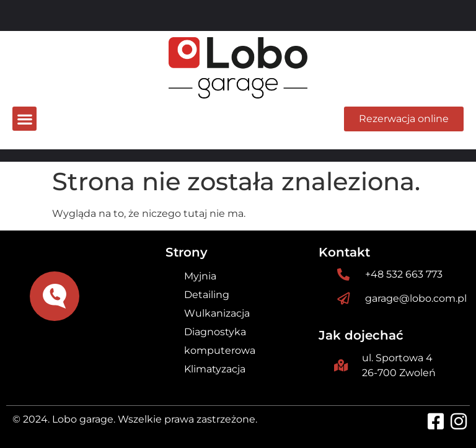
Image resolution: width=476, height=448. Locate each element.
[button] (24, 119)
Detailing (207, 295)
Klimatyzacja (215, 369)
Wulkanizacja (217, 313)
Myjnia (200, 276)
